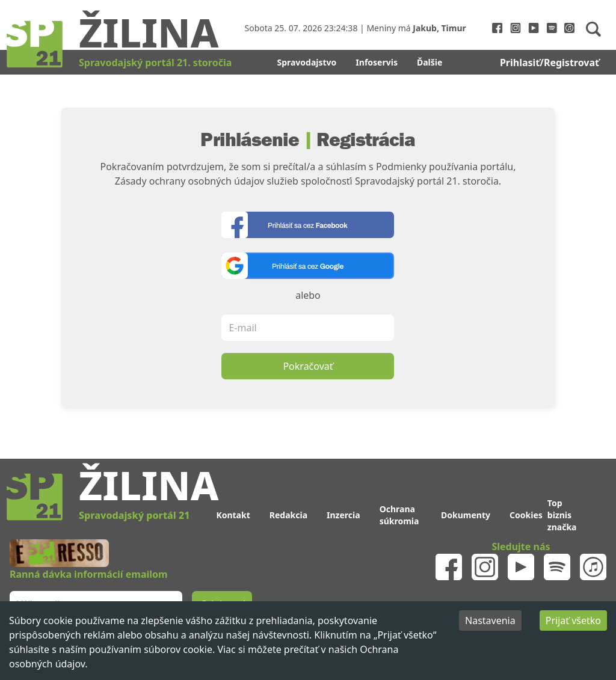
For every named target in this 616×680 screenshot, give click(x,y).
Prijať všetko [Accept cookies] (573, 620)
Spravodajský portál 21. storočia (155, 63)
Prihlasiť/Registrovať (550, 63)
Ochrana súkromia (399, 515)
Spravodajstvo (306, 62)
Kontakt (233, 515)
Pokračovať (308, 366)
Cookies (526, 515)
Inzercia (343, 515)
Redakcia (288, 515)
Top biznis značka (562, 515)
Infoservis (377, 62)
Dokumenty (466, 515)
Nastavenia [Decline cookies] (490, 620)
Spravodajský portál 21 (134, 515)
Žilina (149, 32)
